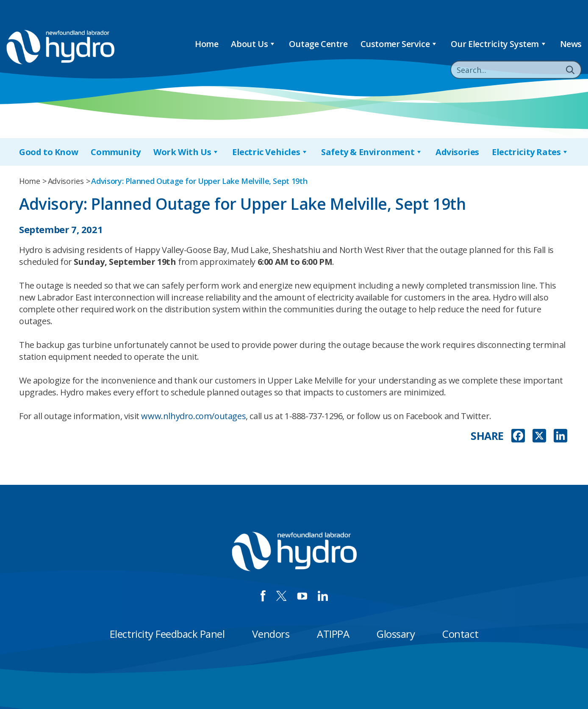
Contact (460, 634)
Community (115, 152)
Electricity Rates (530, 152)
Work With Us (186, 152)
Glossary (396, 634)
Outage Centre (318, 44)
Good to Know (49, 152)
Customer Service (399, 44)
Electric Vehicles (270, 152)
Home (207, 44)
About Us (253, 44)
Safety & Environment (372, 152)
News (571, 44)
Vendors (271, 634)
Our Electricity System (499, 44)
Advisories (457, 152)
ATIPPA (333, 634)
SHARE (487, 436)
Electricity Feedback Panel (167, 634)
